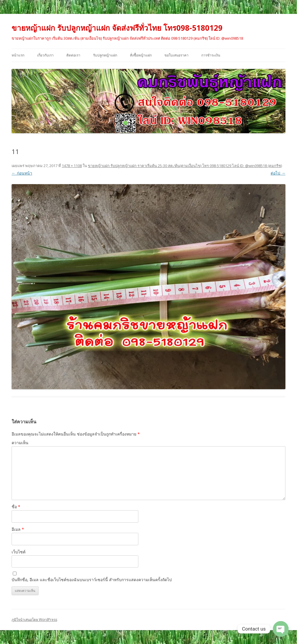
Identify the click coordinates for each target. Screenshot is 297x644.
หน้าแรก (18, 55)
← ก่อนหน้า (22, 173)
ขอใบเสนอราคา (176, 55)
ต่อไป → (278, 173)
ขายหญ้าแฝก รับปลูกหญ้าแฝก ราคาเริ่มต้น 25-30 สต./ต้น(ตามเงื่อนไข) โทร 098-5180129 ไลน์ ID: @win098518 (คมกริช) (185, 166)
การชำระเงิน (211, 55)
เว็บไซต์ (19, 552)
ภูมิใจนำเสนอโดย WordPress (34, 620)
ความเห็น (20, 443)
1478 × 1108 (72, 166)
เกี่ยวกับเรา (45, 55)
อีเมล (18, 529)
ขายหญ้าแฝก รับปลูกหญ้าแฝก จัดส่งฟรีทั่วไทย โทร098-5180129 (117, 28)
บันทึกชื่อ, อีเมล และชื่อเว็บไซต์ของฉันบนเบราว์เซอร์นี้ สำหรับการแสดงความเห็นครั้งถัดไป (92, 580)
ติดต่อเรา (73, 55)
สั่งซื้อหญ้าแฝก (141, 55)
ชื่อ (16, 507)
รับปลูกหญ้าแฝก (105, 55)
